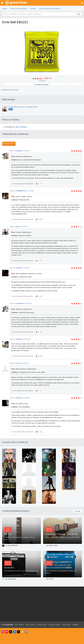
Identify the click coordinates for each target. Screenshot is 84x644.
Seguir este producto (43, 85)
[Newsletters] (26, 632)
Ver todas (77, 511)
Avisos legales (66, 625)
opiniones (42, 81)
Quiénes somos (42, 625)
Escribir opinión (9, 144)
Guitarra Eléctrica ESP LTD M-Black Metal (23, 107)
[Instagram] (3, 632)
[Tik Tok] (11, 632)
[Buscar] (79, 14)
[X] (18, 632)
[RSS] (22, 632)
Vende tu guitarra (31, 625)
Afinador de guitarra (54, 625)
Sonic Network (19, 625)
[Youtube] (7, 632)
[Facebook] (15, 632)
